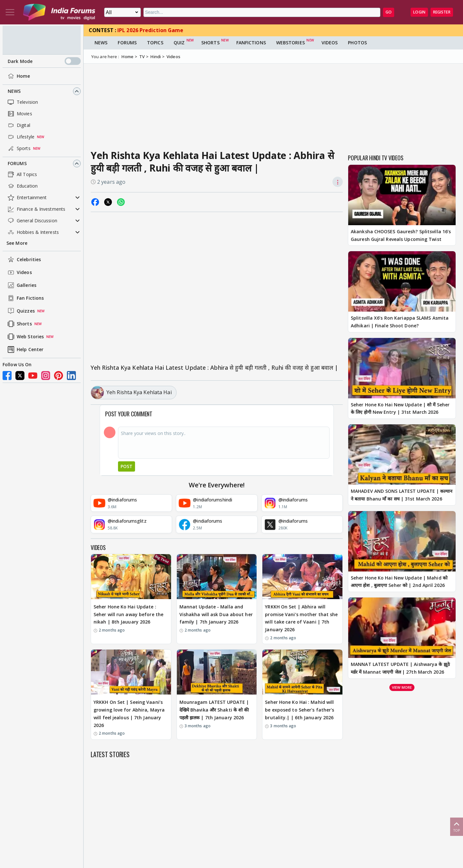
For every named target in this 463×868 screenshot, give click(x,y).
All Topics (22, 174)
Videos (19, 272)
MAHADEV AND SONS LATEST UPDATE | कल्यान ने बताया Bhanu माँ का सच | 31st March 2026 (402, 495)
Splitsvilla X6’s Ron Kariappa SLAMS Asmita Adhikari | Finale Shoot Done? (400, 322)
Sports (18, 148)
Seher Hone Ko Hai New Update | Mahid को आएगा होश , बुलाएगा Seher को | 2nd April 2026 (399, 582)
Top (457, 826)
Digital (18, 125)
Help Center (25, 350)
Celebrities (24, 260)
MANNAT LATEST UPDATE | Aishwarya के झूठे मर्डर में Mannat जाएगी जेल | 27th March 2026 (400, 668)
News (14, 91)
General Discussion (32, 221)
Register (442, 12)
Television (22, 102)
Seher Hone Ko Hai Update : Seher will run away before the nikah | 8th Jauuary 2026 (128, 614)
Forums (17, 163)
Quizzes (21, 311)
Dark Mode (44, 61)
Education (22, 186)
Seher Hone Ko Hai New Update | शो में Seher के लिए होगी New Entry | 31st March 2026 (400, 408)
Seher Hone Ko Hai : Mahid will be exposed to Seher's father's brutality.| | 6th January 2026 (300, 710)
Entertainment (27, 198)
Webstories (291, 43)
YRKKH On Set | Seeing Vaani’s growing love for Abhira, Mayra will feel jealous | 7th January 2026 (129, 713)
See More (17, 243)
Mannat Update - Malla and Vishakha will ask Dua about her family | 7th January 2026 (216, 614)
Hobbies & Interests (33, 232)
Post (127, 466)
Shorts (19, 324)
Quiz (179, 43)
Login (419, 12)
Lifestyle (20, 137)
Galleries (21, 285)
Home (18, 76)
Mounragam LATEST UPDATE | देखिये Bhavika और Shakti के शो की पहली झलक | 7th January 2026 (214, 710)
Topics (155, 43)
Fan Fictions (25, 298)
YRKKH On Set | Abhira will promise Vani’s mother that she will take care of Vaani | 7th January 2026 (301, 618)
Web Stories (25, 337)
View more (402, 687)
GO (389, 12)
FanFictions (251, 43)
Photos (357, 43)
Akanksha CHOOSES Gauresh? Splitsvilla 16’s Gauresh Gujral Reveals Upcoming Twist (401, 235)
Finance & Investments (36, 209)
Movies (19, 114)
